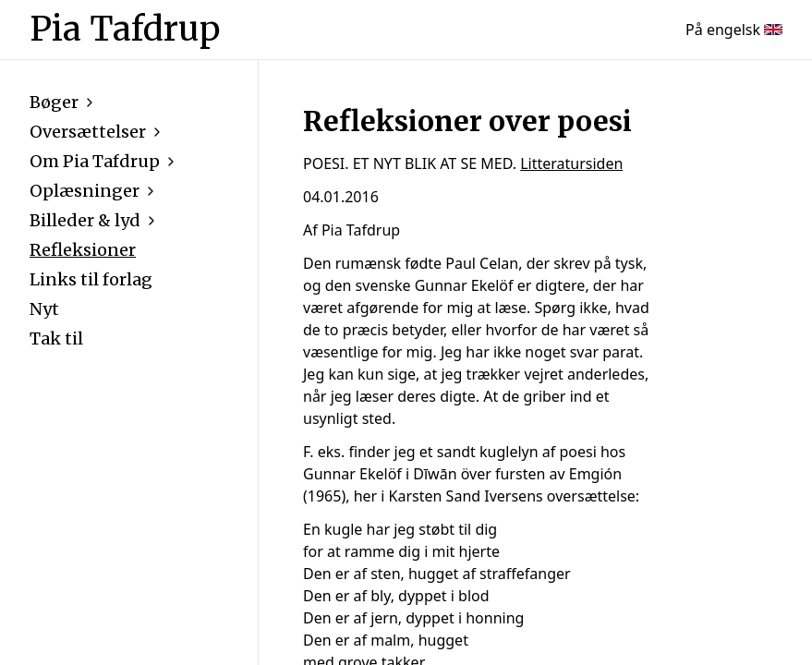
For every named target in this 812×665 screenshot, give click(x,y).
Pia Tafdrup (125, 30)
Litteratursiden (571, 163)
